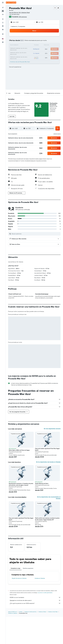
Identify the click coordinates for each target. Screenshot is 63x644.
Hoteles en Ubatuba (40, 606)
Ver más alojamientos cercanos (52, 456)
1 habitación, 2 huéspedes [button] (18, 26)
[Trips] (3, 34)
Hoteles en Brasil (42, 639)
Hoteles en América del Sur (30, 639)
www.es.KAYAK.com (13, 639)
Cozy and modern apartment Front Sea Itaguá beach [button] (47, 477)
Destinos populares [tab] (28, 596)
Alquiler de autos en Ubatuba (19, 606)
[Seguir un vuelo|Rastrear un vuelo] (3, 23)
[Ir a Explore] (3, 19)
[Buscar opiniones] (36, 234)
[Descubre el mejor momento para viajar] (3, 26)
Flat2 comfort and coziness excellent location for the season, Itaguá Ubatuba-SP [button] (47, 546)
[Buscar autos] (3, 14)
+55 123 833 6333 (14, 14)
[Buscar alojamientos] (3, 11)
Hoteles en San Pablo (53, 639)
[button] (3, 3)
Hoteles (21, 639)
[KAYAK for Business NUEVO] (3, 29)
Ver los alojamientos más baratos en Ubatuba (48, 489)
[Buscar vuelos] (3, 8)
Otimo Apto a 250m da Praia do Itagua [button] (19, 477)
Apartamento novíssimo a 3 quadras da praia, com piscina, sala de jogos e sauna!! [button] (21, 512)
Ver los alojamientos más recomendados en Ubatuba (49, 525)
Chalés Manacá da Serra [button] (42, 511)
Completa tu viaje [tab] (16, 596)
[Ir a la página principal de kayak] (11, 3)
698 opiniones (23, 17)
